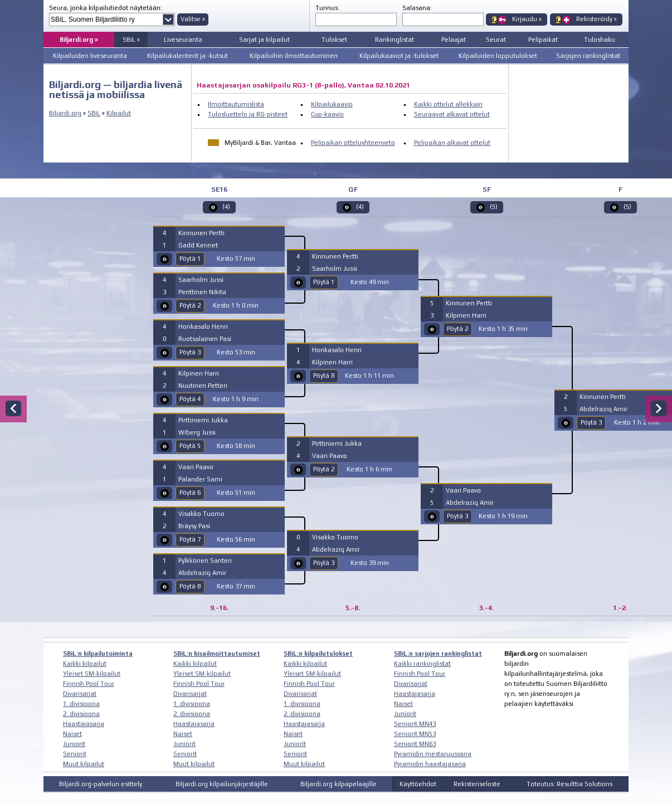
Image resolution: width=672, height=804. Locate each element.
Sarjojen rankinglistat (588, 56)
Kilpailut (119, 113)
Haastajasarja (84, 724)
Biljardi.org (65, 113)
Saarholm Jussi (201, 280)
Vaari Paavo (196, 467)
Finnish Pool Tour (89, 684)
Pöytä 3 (190, 352)
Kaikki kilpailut (85, 664)
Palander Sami (200, 479)
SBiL (94, 113)
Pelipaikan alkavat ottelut (452, 143)
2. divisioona (81, 714)
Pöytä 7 (190, 539)
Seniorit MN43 (415, 724)
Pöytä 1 (190, 259)
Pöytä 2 (190, 305)
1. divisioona (81, 704)
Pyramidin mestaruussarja (433, 754)
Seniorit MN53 (415, 734)
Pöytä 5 (190, 446)
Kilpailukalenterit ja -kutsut (188, 56)
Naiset (72, 734)
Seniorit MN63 (415, 744)
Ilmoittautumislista (236, 104)
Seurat (496, 40)
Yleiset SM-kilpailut (92, 674)
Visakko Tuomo (201, 514)
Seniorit (75, 754)
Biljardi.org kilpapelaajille (339, 784)
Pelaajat (454, 40)
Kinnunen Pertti (201, 233)
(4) (226, 207)
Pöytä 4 (190, 399)
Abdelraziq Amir (202, 573)
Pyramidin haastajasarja (430, 764)
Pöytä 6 (190, 493)
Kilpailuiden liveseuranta (90, 56)
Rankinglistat (395, 40)
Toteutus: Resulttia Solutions (569, 784)
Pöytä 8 (190, 586)
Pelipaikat (543, 40)
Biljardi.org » (79, 40)
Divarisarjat (80, 694)
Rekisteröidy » (596, 19)
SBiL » (131, 40)
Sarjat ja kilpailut (264, 40)
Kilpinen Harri (199, 373)
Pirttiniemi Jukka (203, 420)
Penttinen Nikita (202, 292)
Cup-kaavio (327, 114)
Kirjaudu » (527, 19)
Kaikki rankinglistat (422, 664)
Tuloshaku (600, 40)
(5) (494, 207)
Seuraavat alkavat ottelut (452, 114)
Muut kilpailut (84, 764)
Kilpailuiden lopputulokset (498, 56)
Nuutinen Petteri (203, 386)
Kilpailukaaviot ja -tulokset (399, 56)
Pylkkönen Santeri (205, 561)
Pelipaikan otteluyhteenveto (353, 143)
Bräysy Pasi (194, 526)
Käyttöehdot (418, 784)
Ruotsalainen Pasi (205, 339)
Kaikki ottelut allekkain (448, 104)
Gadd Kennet (198, 245)
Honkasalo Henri (203, 327)
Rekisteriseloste (477, 784)
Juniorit (74, 744)
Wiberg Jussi (197, 432)
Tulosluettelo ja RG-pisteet (248, 114)
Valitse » (193, 19)
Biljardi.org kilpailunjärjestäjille (222, 784)
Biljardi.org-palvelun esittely (101, 784)
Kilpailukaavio (332, 104)
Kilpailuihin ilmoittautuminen (294, 56)
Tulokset (334, 40)
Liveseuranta (183, 40)
